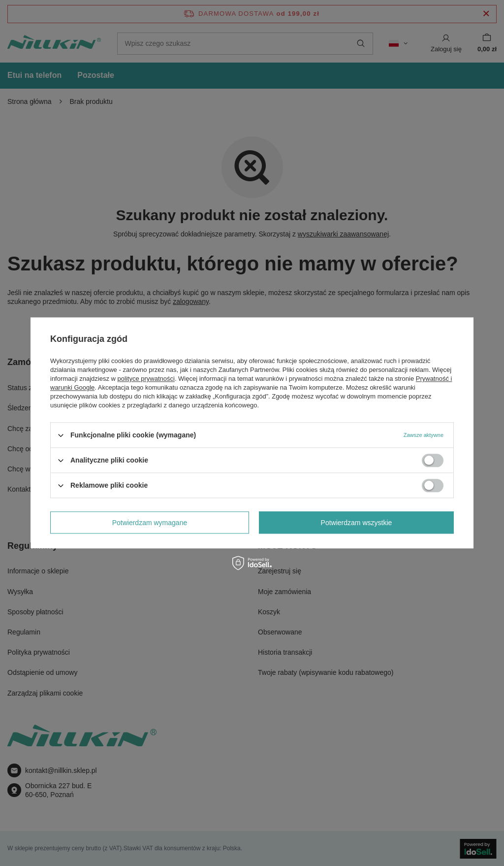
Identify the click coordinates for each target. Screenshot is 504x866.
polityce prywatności (146, 379)
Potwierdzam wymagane (150, 523)
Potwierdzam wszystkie (357, 523)
